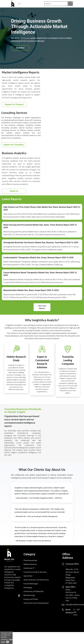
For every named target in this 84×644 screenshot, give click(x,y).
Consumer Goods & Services (35, 572)
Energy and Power (31, 599)
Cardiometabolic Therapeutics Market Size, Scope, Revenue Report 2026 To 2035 (38, 258)
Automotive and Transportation (36, 603)
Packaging (28, 588)
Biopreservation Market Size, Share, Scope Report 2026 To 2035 (31, 290)
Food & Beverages (31, 584)
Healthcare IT (29, 568)
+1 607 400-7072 (76, 612)
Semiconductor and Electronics (36, 580)
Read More (20, 48)
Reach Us (14, 191)
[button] (19, 4)
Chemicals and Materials (34, 591)
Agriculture (28, 576)
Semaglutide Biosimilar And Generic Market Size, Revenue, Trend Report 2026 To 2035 (41, 243)
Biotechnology (29, 595)
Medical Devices (30, 564)
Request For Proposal (14, 104)
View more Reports (42, 307)
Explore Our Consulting (14, 145)
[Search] (56, 4)
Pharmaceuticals (30, 560)
